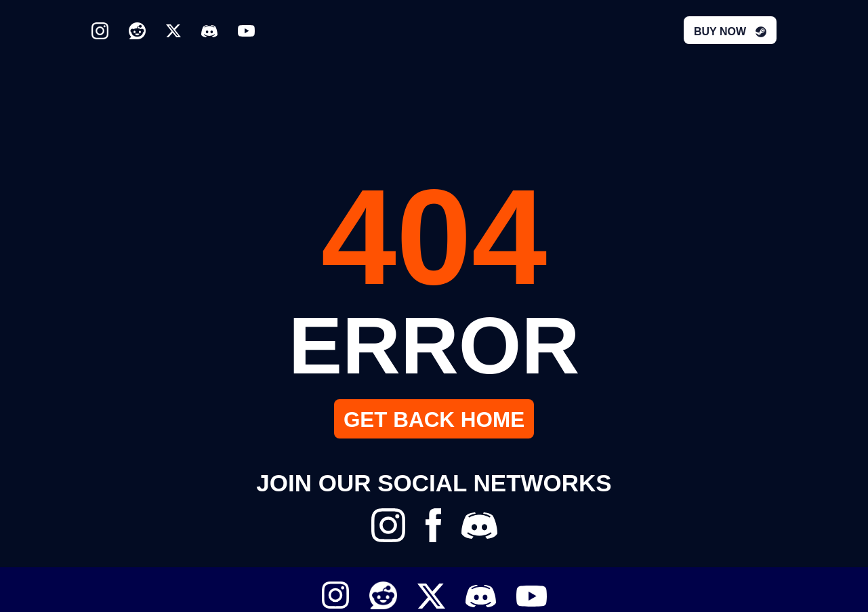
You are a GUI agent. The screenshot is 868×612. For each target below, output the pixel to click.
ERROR (434, 344)
